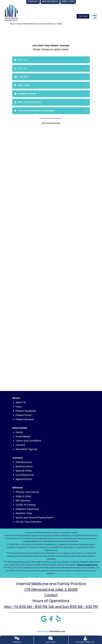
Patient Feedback (26, 411)
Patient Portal (23, 415)
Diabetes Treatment (27, 509)
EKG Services (23, 501)
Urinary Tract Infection (28, 522)
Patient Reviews (25, 419)
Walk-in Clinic (24, 496)
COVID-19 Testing (26, 505)
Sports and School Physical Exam (35, 518)
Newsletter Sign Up (26, 449)
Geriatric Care (24, 513)
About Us (21, 402)
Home (13, 24)
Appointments (24, 479)
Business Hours (24, 466)
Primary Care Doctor (27, 492)
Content (20, 445)
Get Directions (24, 462)
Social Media (23, 437)
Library (19, 432)
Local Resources (25, 475)
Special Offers (24, 471)
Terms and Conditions (28, 441)
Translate (17, 642)
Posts (19, 407)
